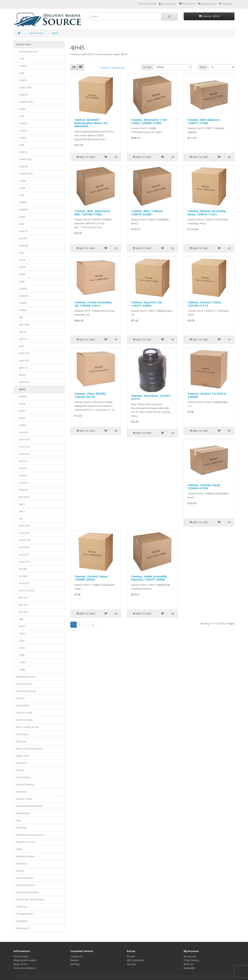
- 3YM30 (21, 310)
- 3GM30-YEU (24, 159)
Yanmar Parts (36, 33)
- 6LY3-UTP (23, 562)
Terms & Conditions (25, 968)
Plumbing (21, 828)
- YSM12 (21, 662)
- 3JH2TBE (22, 246)
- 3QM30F (22, 296)
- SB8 (20, 619)
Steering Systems (25, 885)
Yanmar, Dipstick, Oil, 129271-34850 (146, 304)
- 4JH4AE (22, 396)
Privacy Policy (21, 956)
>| (93, 625)
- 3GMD (21, 181)
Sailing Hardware (25, 856)
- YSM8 (21, 670)
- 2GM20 (22, 80)
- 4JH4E (21, 404)
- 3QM (20, 282)
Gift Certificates (135, 960)
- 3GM (20, 145)
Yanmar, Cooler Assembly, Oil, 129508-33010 (93, 304)
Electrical (21, 741)
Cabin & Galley (24, 713)
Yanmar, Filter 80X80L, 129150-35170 (91, 395)
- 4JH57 (21, 411)
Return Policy (21, 964)
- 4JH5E (21, 418)
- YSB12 (21, 634)
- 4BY (20, 317)
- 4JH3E (21, 375)
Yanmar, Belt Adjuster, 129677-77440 (204, 121)
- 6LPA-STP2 (23, 526)
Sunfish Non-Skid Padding (30, 899)
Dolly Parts (22, 734)
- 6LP (20, 519)
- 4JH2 (20, 346)
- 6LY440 (22, 576)
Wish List (188, 964)
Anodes (20, 698)
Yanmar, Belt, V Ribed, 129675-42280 (147, 213)
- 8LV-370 (22, 612)
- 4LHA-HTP (23, 447)
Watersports (23, 928)
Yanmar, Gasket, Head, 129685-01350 (204, 487)
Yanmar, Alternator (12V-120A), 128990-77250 (149, 121)
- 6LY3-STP (23, 555)
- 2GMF (21, 109)
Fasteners (21, 763)
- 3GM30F (22, 167)
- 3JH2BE (22, 238)
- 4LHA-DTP (23, 440)
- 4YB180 (22, 490)
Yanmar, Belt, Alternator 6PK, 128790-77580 (92, 213)
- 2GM (20, 73)
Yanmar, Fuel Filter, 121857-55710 (151, 397)
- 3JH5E (21, 274)
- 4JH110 (22, 339)
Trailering (21, 907)
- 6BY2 (20, 504)
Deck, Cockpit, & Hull (27, 727)
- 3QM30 (22, 289)
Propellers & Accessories (30, 835)
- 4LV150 (22, 461)
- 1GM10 (22, 66)
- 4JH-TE (21, 332)
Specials (131, 964)
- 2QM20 (22, 131)
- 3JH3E (21, 260)
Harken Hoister (24, 799)
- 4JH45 (21, 389)
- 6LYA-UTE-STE (25, 591)
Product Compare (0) (113, 68)
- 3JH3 (20, 253)
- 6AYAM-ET (23, 497)
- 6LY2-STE (22, 533)
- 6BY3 (20, 511)
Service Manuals (25, 878)
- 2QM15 (22, 123)
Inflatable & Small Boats (29, 806)
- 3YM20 (21, 303)
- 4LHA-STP (23, 454)
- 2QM (20, 116)
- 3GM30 (22, 152)
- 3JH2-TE (22, 231)
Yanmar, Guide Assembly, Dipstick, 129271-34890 (149, 578)
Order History (191, 960)
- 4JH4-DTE (23, 382)
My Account (190, 956)
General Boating (25, 785)
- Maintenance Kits (27, 52)
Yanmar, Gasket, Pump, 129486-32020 (91, 578)
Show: (203, 67)
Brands (131, 956)
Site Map (75, 964)
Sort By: (147, 67)
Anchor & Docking (26, 691)
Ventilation (22, 921)
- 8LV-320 (22, 598)
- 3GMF (21, 188)
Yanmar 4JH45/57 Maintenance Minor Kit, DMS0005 (91, 123)
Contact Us (76, 956)
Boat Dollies (23, 705)
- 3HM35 (22, 202)
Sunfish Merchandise (27, 892)
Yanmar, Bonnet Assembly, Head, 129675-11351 (207, 213)
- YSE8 (20, 655)
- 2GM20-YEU (24, 87)
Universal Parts (24, 684)
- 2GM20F (22, 95)
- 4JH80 (21, 425)
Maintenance (23, 813)
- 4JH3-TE (22, 368)
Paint (19, 820)
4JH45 (55, 33)
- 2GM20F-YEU (25, 102)
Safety (19, 849)
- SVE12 (21, 626)
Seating (20, 871)
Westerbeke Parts (26, 677)
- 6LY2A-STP (23, 540)
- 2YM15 (21, 138)
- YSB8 (20, 641)
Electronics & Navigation (29, 749)
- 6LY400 (22, 569)
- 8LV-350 (22, 605)
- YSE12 (21, 648)
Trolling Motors (25, 914)
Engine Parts (23, 756)
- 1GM (20, 59)
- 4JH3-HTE (23, 361)
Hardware (22, 792)
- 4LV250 (22, 483)
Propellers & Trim (26, 842)
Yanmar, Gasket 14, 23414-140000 (207, 395)
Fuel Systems (23, 777)
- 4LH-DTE (22, 432)
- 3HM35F (22, 210)
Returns (74, 960)
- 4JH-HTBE (23, 325)
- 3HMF (21, 217)
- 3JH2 (20, 224)
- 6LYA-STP (23, 583)
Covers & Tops (24, 720)
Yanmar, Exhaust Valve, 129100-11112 (205, 304)
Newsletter (190, 968)
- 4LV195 (22, 468)
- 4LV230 (22, 476)
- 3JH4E (21, 267)
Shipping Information (25, 960)
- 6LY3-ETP (23, 547)
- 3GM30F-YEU (25, 174)
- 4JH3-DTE (23, 353)
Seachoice (22, 864)
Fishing (20, 770)
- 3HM (20, 195)
